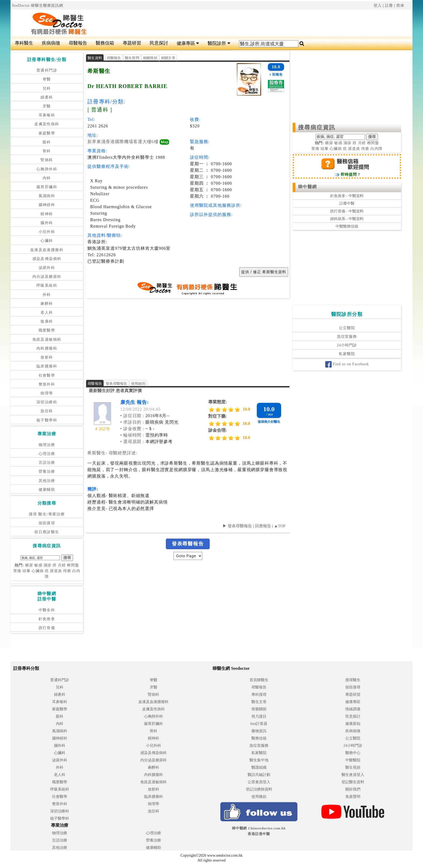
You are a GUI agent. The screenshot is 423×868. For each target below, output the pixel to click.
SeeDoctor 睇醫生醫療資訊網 (37, 6)
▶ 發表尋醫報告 (237, 526)
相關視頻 (150, 58)
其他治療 (47, 481)
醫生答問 (132, 58)
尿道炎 (56, 571)
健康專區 (188, 43)
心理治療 (47, 454)
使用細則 (138, 384)
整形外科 (47, 384)
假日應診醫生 (47, 532)
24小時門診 (347, 345)
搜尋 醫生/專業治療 (47, 514)
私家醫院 (347, 354)
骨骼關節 (259, 709)
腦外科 (47, 223)
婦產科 (47, 97)
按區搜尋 (47, 523)
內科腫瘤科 (47, 348)
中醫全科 (47, 610)
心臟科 (47, 241)
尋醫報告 (78, 43)
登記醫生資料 (353, 782)
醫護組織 (259, 767)
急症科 (47, 411)
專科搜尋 (259, 695)
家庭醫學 (47, 133)
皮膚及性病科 (47, 124)
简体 (400, 6)
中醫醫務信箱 (347, 226)
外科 (47, 295)
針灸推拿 (47, 619)
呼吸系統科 (47, 286)
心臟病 (38, 571)
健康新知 (353, 724)
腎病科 (47, 160)
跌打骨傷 (47, 628)
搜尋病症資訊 (317, 127)
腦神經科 (47, 205)
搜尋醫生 (353, 680)
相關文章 (168, 58)
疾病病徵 (51, 43)
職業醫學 (47, 330)
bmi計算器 (259, 724)
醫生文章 (259, 702)
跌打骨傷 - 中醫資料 (347, 211)
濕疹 (47, 565)
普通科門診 (47, 70)
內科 (47, 178)
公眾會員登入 (259, 782)
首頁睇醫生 (259, 680)
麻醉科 (47, 304)
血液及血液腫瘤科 (47, 250)
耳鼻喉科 (47, 115)
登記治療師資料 (259, 789)
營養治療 (47, 472)
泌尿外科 (47, 268)
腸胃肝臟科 (47, 187)
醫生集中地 (259, 760)
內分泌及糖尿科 (47, 277)
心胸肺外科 (47, 169)
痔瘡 (67, 571)
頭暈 (26, 571)
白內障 (376, 149)
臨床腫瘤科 (47, 366)
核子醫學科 (47, 420)
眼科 (47, 142)
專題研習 (132, 43)
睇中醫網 (308, 187)
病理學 (47, 393)
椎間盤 (73, 565)
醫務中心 (353, 753)
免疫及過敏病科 (47, 340)
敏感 (38, 565)
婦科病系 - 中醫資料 (347, 219)
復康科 (47, 321)
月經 (62, 565)
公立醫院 (347, 328)
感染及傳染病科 (47, 259)
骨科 (47, 151)
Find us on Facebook (347, 364)
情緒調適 (353, 709)
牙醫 (47, 106)
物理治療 (47, 445)
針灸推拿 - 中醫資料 (347, 196)
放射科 (47, 357)
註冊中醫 (347, 203)
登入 (378, 6)
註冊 (389, 6)
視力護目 (259, 716)
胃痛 (17, 571)
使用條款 (259, 797)
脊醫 (47, 79)
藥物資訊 (259, 731)
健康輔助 (47, 490)
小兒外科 (47, 232)
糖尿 (29, 565)
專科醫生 (24, 43)
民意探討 (159, 43)
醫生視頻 (353, 767)
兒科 (47, 88)
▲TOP (279, 526)
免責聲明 (353, 797)
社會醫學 (47, 375)
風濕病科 (47, 196)
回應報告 (263, 526)
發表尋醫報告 (117, 384)
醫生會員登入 (353, 775)
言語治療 (47, 463)
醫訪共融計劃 (259, 775)
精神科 (47, 214)
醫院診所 (219, 43)
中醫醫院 (353, 760)
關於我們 (353, 789)
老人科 (47, 313)
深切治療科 (47, 402)
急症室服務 (347, 337)
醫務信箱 (105, 43)
